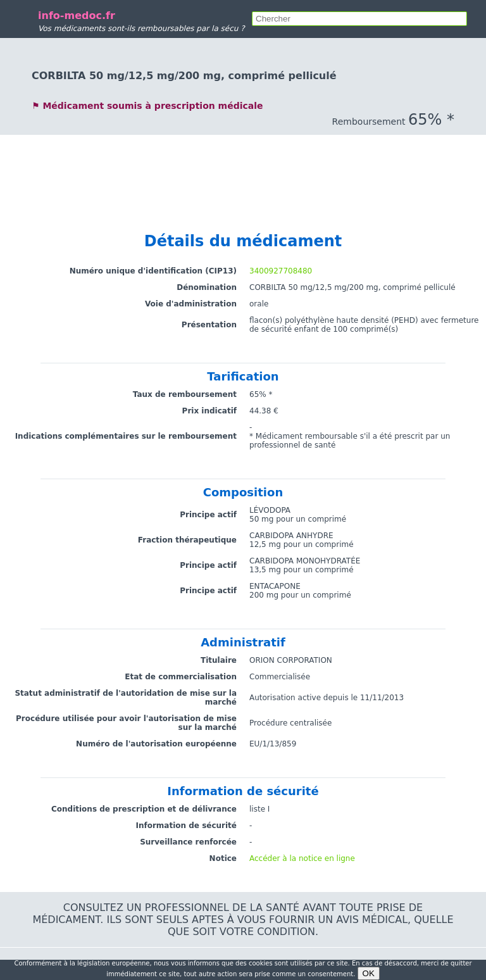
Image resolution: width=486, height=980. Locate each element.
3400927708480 (281, 271)
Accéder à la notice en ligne (302, 858)
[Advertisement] (243, 163)
